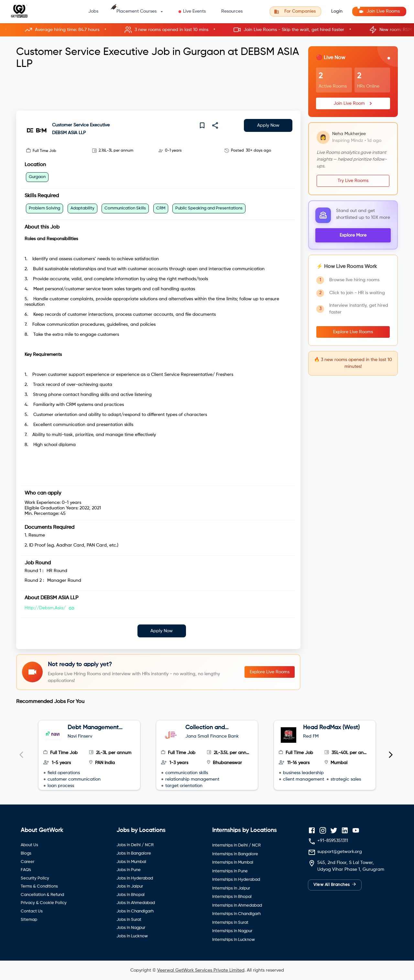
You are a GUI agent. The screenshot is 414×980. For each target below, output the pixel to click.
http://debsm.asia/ (45, 608)
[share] (215, 125)
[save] (202, 125)
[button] (207, 30)
